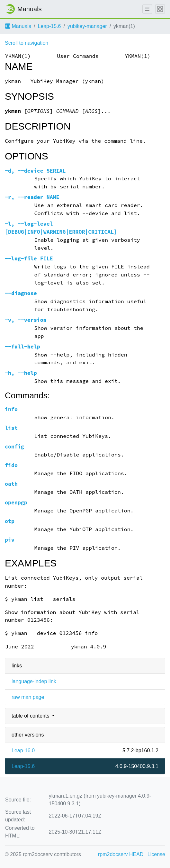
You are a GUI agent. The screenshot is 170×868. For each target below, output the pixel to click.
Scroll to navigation (27, 43)
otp (10, 521)
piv (10, 540)
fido (11, 465)
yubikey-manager (87, 26)
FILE (29, 259)
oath (11, 484)
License (156, 854)
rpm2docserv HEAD (121, 854)
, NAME (32, 197)
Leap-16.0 (23, 750)
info (11, 409)
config (14, 447)
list (11, 428)
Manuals (18, 26)
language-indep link (34, 681)
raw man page (28, 697)
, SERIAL (35, 171)
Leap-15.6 (49, 26)
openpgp (16, 503)
